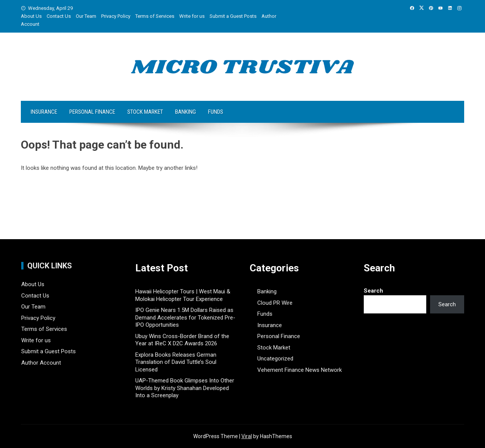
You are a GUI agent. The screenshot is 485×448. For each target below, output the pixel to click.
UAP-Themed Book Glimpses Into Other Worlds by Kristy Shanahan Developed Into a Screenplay (185, 388)
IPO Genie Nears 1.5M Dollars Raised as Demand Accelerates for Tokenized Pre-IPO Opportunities (185, 317)
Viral (247, 436)
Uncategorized (275, 359)
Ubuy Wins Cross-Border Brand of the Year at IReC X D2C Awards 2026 (182, 340)
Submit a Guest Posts (233, 16)
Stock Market (145, 112)
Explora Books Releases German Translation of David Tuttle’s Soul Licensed (176, 362)
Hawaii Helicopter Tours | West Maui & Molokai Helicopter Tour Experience (183, 295)
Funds (216, 112)
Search (373, 291)
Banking (185, 112)
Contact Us (59, 16)
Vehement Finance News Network (300, 370)
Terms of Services (155, 16)
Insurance (44, 112)
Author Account (41, 363)
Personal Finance (92, 112)
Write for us (192, 16)
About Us (31, 16)
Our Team (86, 16)
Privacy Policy (116, 16)
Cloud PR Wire (275, 303)
